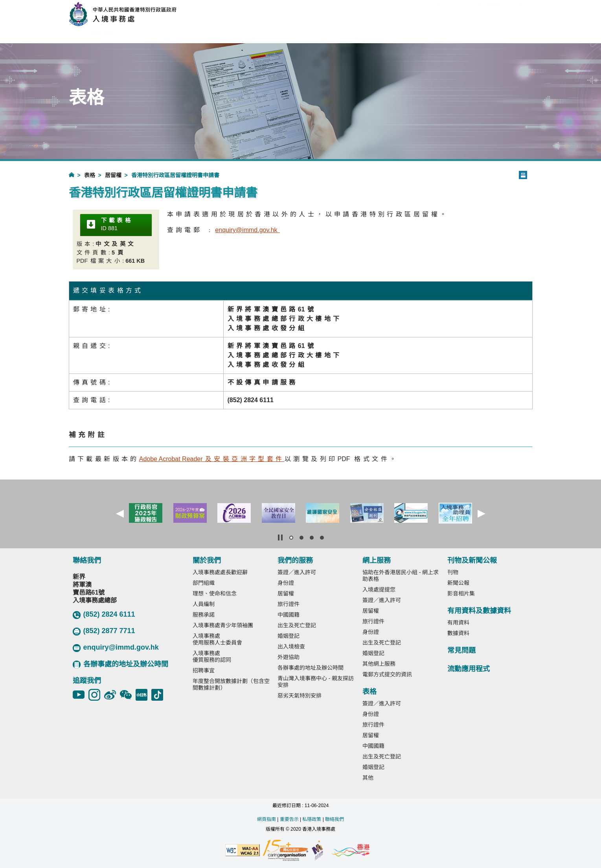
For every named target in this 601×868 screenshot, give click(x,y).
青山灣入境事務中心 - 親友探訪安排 (316, 682)
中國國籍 (289, 615)
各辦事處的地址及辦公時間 (120, 664)
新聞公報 (458, 583)
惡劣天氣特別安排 (300, 696)
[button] (120, 514)
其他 (368, 778)
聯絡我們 (335, 819)
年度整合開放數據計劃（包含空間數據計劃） (231, 684)
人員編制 (204, 604)
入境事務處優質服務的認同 (212, 656)
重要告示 (289, 819)
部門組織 (204, 583)
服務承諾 (204, 615)
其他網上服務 (379, 664)
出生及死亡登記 (297, 625)
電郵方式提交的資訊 (387, 674)
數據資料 (458, 633)
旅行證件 (289, 604)
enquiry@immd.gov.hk (116, 648)
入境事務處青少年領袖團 (223, 625)
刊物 (453, 572)
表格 (90, 175)
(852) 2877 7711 (104, 631)
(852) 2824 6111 (104, 615)
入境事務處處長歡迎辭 (220, 572)
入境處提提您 (379, 590)
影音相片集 (461, 593)
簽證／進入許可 (297, 572)
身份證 (286, 583)
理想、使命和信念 (215, 593)
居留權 (113, 175)
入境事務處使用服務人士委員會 (217, 639)
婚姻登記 (289, 636)
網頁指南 (266, 819)
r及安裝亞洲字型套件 (212, 459)
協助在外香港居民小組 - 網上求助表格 (401, 576)
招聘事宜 (204, 670)
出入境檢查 (291, 646)
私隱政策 (312, 819)
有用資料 (458, 623)
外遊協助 (289, 657)
